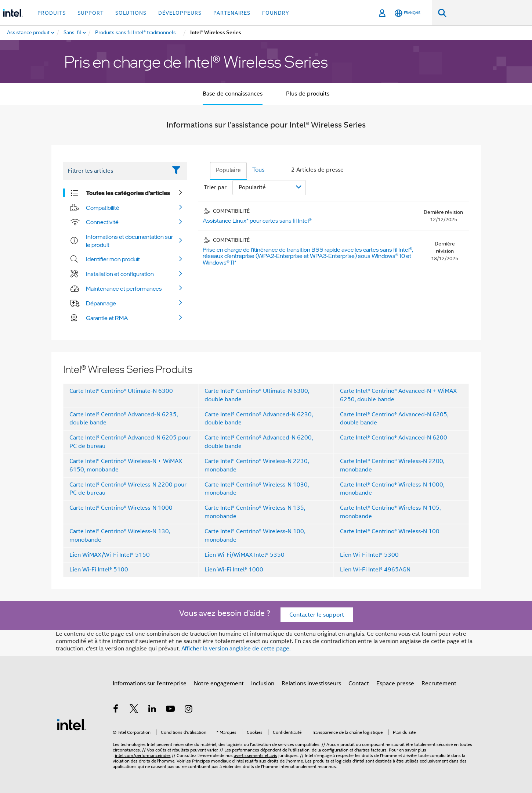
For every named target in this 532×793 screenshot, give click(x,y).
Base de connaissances (233, 94)
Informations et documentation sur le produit (129, 241)
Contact (359, 683)
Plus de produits (308, 94)
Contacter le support (317, 615)
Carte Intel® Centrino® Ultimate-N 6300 (121, 391)
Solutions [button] (131, 13)
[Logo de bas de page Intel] (72, 724)
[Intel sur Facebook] (116, 710)
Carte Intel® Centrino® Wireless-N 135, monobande (255, 512)
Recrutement (439, 683)
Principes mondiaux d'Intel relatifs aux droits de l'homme (247, 761)
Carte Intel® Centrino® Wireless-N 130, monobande (120, 536)
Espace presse (395, 683)
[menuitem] (73, 33)
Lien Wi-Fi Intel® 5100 (99, 570)
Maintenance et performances (124, 288)
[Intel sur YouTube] (170, 710)
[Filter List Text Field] (115, 171)
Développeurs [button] (180, 13)
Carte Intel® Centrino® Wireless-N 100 (390, 531)
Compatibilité (103, 208)
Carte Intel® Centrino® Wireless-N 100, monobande (255, 536)
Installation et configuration (120, 274)
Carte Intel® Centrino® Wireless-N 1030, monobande (257, 489)
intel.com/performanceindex (143, 755)
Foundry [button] (276, 13)
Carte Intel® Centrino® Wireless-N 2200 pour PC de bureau (128, 489)
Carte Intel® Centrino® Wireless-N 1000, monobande (392, 489)
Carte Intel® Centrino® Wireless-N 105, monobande (390, 512)
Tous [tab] (258, 170)
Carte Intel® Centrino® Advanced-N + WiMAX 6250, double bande (398, 395)
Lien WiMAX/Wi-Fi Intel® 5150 (110, 555)
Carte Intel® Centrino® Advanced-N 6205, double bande (394, 419)
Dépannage (101, 303)
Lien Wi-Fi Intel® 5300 (369, 555)
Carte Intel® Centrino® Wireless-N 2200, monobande (392, 465)
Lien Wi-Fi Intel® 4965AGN (375, 570)
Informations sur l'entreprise (150, 683)
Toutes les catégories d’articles (128, 193)
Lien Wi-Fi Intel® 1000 (234, 570)
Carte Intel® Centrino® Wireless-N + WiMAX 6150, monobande (126, 465)
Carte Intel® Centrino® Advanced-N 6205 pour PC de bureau (130, 442)
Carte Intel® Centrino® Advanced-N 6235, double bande (124, 419)
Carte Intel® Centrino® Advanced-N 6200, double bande (259, 442)
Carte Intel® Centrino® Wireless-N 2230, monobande (257, 465)
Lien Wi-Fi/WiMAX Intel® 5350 (245, 555)
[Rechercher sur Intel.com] (489, 13)
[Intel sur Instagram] (189, 710)
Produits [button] (52, 13)
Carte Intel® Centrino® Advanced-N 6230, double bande (259, 419)
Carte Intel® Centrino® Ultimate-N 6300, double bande (257, 395)
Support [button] (91, 13)
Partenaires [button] (232, 13)
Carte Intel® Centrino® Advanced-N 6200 (394, 438)
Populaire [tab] (228, 170)
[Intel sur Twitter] (134, 710)
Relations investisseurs (311, 683)
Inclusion (263, 683)
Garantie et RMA (107, 318)
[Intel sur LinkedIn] (152, 710)
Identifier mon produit (113, 259)
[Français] (408, 13)
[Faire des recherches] (442, 13)
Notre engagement (219, 683)
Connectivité (102, 222)
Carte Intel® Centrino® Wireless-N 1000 (121, 508)
